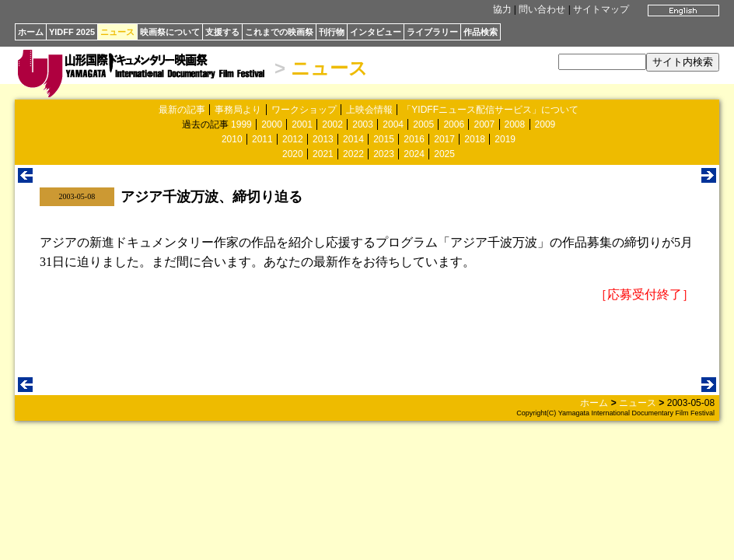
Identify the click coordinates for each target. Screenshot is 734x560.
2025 (444, 154)
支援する (222, 32)
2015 (384, 139)
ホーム (31, 32)
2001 (302, 124)
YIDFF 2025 (72, 32)
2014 (353, 139)
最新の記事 (182, 110)
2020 (293, 154)
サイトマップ (601, 9)
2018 (475, 139)
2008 (515, 124)
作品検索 (481, 32)
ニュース (117, 32)
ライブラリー (432, 32)
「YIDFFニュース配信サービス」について (490, 110)
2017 (444, 139)
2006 (454, 124)
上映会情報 (369, 110)
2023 (384, 154)
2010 (232, 139)
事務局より (238, 110)
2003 (363, 124)
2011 (262, 139)
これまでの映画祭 (279, 32)
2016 (414, 139)
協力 (502, 9)
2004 (393, 124)
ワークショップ (304, 110)
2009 (545, 124)
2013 (323, 139)
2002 (332, 124)
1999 (241, 124)
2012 (293, 139)
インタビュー (376, 32)
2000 (272, 124)
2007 (484, 124)
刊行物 (332, 32)
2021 (323, 154)
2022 (353, 154)
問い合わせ (542, 9)
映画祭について (170, 32)
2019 (505, 139)
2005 (423, 124)
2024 (414, 154)
